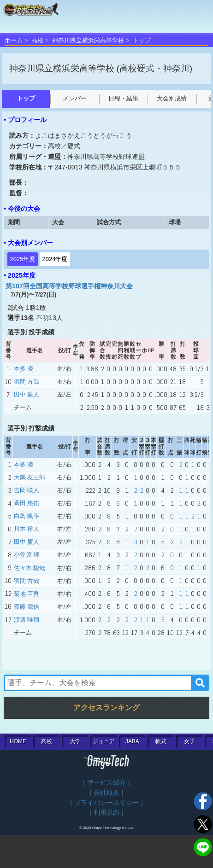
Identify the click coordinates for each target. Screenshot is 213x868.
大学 (75, 741)
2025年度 (23, 259)
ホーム (14, 40)
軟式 (161, 741)
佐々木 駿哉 (30, 568)
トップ (26, 98)
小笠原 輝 (27, 555)
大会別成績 (172, 98)
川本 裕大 (27, 529)
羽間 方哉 (27, 382)
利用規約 (106, 813)
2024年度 (55, 259)
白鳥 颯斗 (27, 516)
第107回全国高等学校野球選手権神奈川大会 (69, 286)
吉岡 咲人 (27, 490)
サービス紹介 (106, 783)
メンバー (75, 98)
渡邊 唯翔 (27, 620)
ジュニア (104, 741)
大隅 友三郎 (30, 477)
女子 (189, 741)
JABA (132, 741)
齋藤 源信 (27, 607)
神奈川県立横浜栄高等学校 (88, 40)
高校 (37, 40)
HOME (18, 741)
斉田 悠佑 (27, 503)
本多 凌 (24, 369)
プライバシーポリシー (106, 803)
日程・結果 (123, 98)
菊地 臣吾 (27, 594)
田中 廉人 (27, 394)
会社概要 (106, 793)
